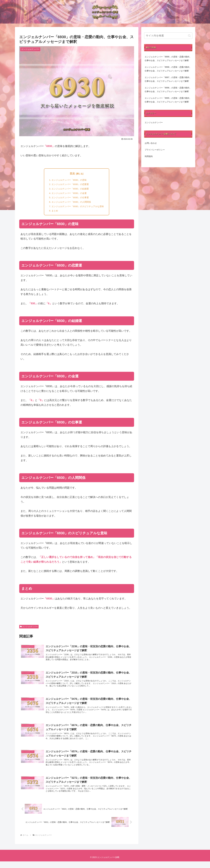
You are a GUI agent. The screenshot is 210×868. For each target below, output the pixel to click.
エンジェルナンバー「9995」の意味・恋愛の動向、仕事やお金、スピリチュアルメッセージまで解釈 (168, 100)
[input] (168, 36)
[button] (189, 36)
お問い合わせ (151, 143)
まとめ (53, 213)
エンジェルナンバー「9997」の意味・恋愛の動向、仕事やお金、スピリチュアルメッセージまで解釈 (168, 79)
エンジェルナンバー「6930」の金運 (69, 194)
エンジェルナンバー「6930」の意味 (69, 180)
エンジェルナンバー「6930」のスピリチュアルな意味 (78, 208)
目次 (72, 174)
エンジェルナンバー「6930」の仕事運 (70, 199)
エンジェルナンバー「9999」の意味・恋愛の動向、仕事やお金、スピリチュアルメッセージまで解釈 (168, 59)
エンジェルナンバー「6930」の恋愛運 (70, 185)
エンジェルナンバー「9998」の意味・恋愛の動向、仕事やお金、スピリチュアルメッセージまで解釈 (168, 69)
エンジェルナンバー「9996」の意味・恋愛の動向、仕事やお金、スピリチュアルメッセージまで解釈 (168, 90)
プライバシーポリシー (155, 150)
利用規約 (149, 156)
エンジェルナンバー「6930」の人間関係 (71, 203)
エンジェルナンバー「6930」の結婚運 (70, 189)
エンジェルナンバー (29, 629)
